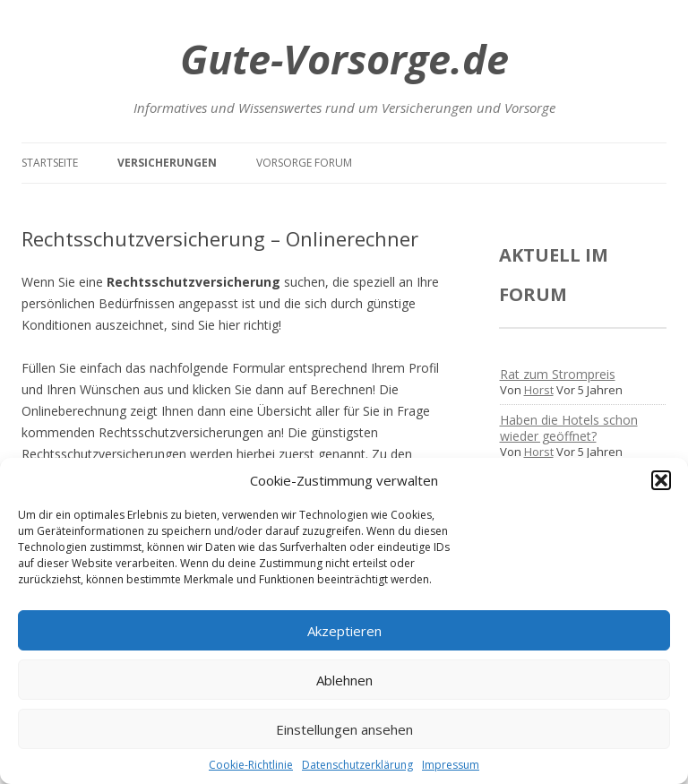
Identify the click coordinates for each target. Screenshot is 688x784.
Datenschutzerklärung (357, 765)
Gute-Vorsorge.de (344, 59)
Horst (539, 390)
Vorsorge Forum (304, 163)
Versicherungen (167, 163)
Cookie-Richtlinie (251, 765)
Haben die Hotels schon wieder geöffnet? (569, 428)
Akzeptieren (344, 631)
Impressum (451, 765)
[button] (661, 480)
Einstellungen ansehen (344, 729)
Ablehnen (344, 680)
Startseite (50, 163)
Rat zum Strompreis (558, 374)
